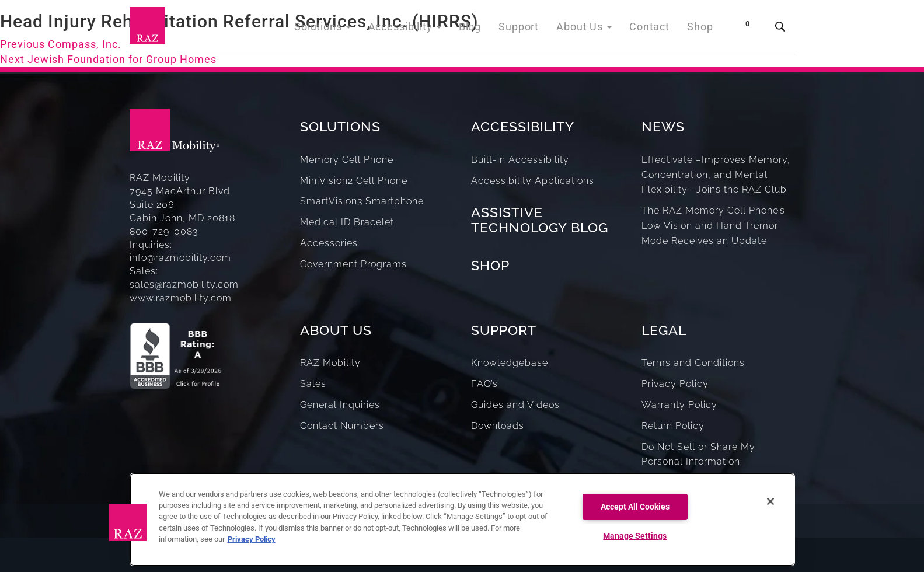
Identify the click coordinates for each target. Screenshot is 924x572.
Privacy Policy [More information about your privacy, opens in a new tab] (252, 539)
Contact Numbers (342, 426)
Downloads (498, 426)
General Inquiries (340, 405)
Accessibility (424, 29)
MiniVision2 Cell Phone (354, 181)
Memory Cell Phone (347, 160)
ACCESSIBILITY (523, 126)
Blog (485, 29)
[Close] (770, 501)
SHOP (490, 265)
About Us (592, 29)
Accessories (329, 243)
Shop (701, 29)
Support (531, 29)
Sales (313, 384)
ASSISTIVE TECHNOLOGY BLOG (540, 219)
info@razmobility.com (180, 258)
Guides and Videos (515, 405)
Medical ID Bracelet (347, 222)
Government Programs (353, 264)
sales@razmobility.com (184, 285)
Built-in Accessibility (520, 160)
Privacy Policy (675, 384)
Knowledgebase (510, 363)
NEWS (663, 126)
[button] (128, 522)
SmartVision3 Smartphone (362, 201)
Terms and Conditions (693, 363)
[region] (462, 519)
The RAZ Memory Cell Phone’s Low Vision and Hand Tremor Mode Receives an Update (713, 226)
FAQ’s (484, 384)
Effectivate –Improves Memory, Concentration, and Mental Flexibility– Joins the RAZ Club (716, 175)
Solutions (348, 29)
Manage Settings (635, 536)
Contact (653, 29)
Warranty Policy (679, 405)
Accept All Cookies (635, 507)
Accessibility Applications (533, 181)
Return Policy (673, 426)
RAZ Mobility (330, 363)
